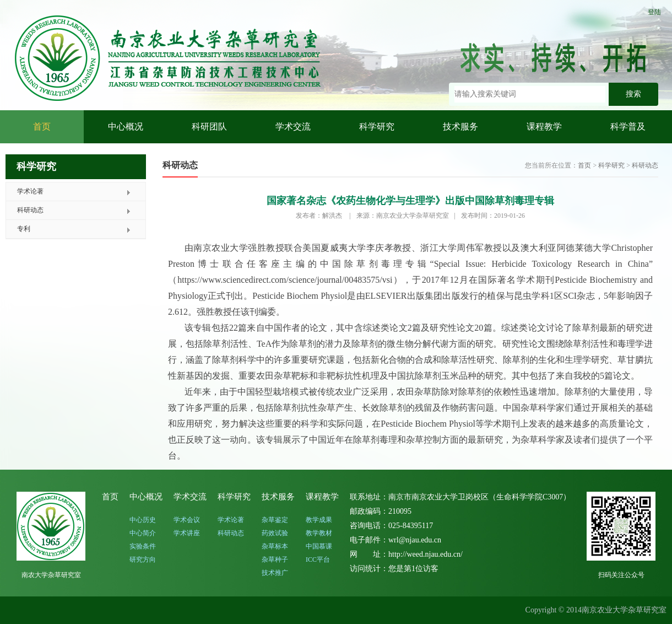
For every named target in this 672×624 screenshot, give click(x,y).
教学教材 (319, 533)
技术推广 (275, 573)
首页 (42, 127)
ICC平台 (318, 560)
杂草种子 (275, 560)
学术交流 (293, 127)
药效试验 (275, 533)
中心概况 (126, 127)
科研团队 (209, 127)
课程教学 (544, 127)
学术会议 (187, 520)
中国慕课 (319, 546)
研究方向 (143, 560)
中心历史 (143, 520)
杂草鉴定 (275, 520)
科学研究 (377, 127)
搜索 (633, 94)
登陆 (654, 12)
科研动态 (30, 210)
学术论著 (30, 191)
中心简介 (143, 533)
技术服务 (460, 127)
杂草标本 (275, 546)
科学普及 (628, 127)
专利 (24, 229)
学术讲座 (187, 533)
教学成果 (319, 520)
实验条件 (143, 546)
